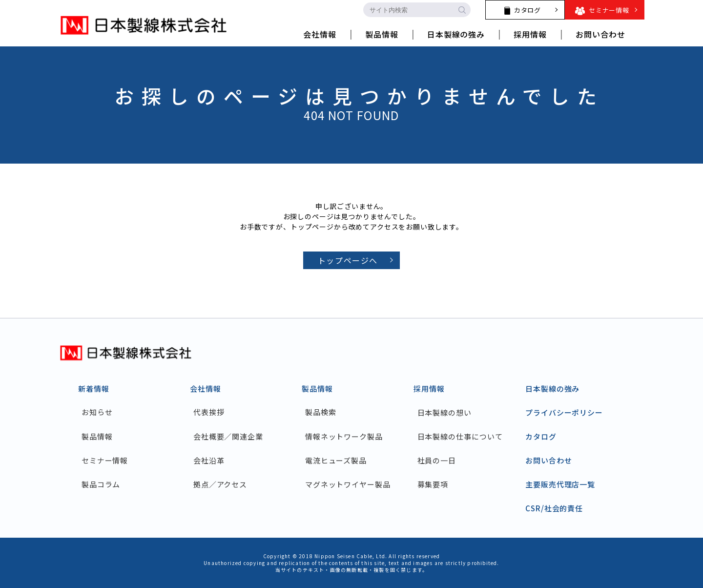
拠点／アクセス (221, 484)
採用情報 (429, 388)
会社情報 (206, 388)
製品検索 (321, 412)
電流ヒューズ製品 (336, 460)
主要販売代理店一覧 (560, 484)
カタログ (541, 436)
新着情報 (94, 388)
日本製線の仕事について (460, 436)
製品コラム (102, 484)
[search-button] (462, 10)
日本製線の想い (445, 412)
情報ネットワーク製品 (344, 436)
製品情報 (98, 436)
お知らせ (98, 412)
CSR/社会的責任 (554, 508)
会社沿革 (209, 460)
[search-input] (408, 10)
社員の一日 (437, 460)
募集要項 (433, 484)
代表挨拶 (209, 412)
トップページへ (348, 260)
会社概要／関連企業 (229, 436)
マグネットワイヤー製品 (348, 484)
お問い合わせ (548, 460)
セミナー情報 (105, 460)
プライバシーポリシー (564, 412)
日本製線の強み (552, 388)
